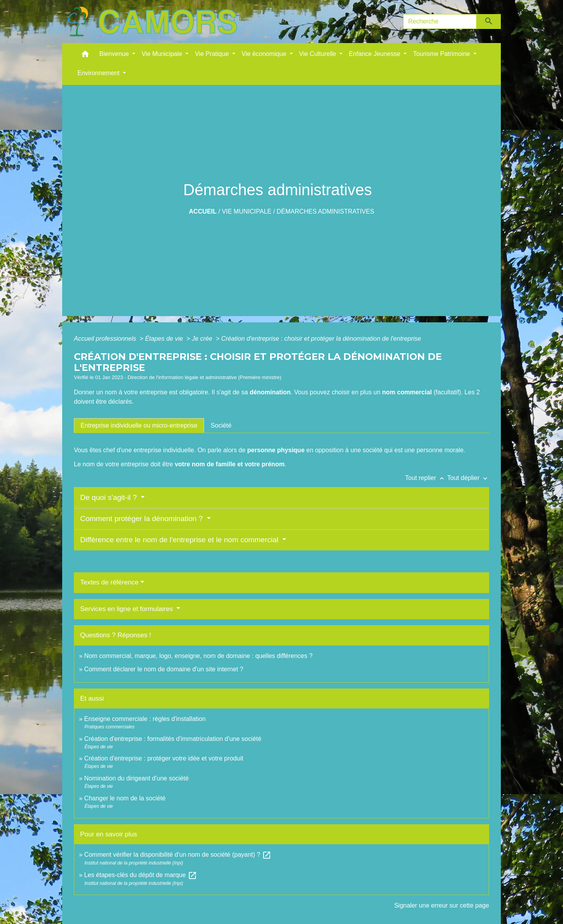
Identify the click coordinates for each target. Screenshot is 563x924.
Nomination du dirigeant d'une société (136, 778)
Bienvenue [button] (115, 54)
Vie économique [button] (265, 54)
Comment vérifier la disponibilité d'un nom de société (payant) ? (178, 855)
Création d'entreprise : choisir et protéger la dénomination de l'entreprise (321, 339)
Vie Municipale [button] (163, 54)
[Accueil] (152, 22)
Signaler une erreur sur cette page (442, 905)
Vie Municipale (247, 211)
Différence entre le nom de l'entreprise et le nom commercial (180, 540)
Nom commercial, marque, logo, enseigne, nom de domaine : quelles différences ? (198, 656)
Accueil (203, 211)
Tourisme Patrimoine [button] (442, 54)
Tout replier (426, 478)
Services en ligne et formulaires (127, 609)
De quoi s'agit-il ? (109, 497)
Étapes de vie (165, 339)
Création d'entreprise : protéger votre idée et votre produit (164, 758)
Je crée (203, 339)
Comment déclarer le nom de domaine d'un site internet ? (164, 669)
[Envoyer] (489, 22)
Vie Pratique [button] (212, 54)
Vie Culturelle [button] (318, 54)
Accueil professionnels (106, 339)
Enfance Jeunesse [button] (375, 54)
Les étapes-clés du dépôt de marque (140, 875)
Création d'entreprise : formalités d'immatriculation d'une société (173, 739)
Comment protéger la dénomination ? (143, 519)
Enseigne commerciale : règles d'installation (145, 719)
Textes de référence (109, 582)
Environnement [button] (99, 73)
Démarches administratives (326, 211)
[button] (85, 56)
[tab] (139, 426)
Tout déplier (468, 478)
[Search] (440, 22)
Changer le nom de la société (125, 798)
